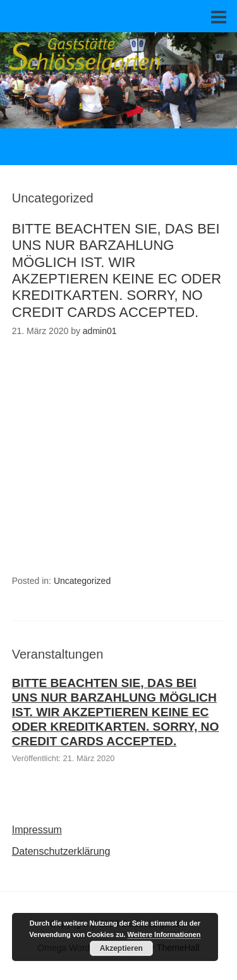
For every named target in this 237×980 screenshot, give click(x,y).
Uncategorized (82, 581)
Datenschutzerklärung (61, 851)
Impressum (37, 830)
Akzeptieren (121, 948)
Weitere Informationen (164, 934)
